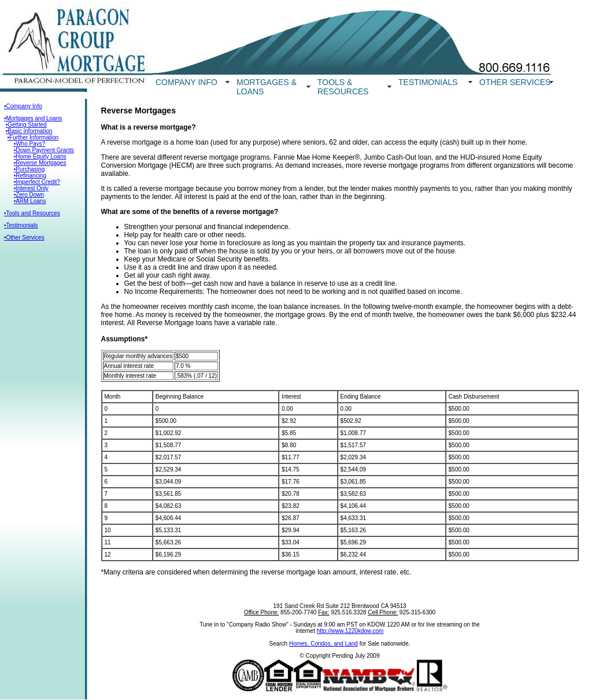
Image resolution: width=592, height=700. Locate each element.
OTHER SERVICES (515, 82)
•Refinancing (30, 176)
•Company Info (23, 106)
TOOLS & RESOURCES (343, 87)
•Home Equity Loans (40, 156)
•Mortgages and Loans (33, 118)
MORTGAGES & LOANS (267, 87)
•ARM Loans (30, 201)
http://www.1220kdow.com (350, 631)
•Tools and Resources (32, 213)
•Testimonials (21, 225)
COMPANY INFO (186, 82)
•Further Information (33, 137)
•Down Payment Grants (44, 150)
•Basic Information (29, 131)
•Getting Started (26, 125)
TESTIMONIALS (428, 82)
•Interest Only (31, 188)
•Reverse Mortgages (40, 163)
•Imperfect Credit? (37, 182)
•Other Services (24, 237)
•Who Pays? (30, 144)
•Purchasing (29, 169)
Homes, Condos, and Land (323, 644)
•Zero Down (29, 195)
